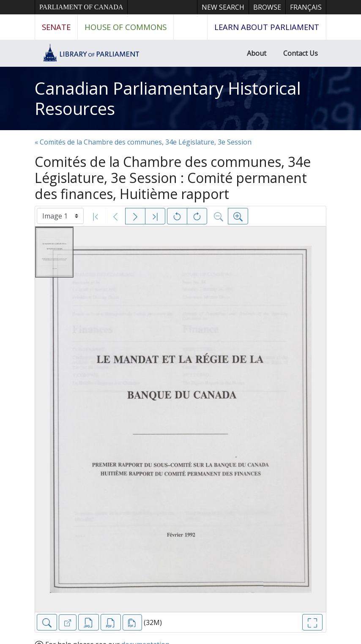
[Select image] (60, 216)
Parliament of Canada (81, 7)
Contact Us (301, 53)
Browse (267, 7)
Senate (56, 27)
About (257, 53)
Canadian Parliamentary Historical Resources (168, 98)
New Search (223, 7)
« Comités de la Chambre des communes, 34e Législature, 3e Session (143, 142)
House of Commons (126, 27)
